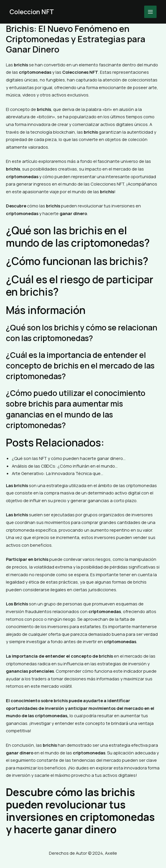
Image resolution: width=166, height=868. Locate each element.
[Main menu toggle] (150, 12)
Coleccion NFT (32, 12)
